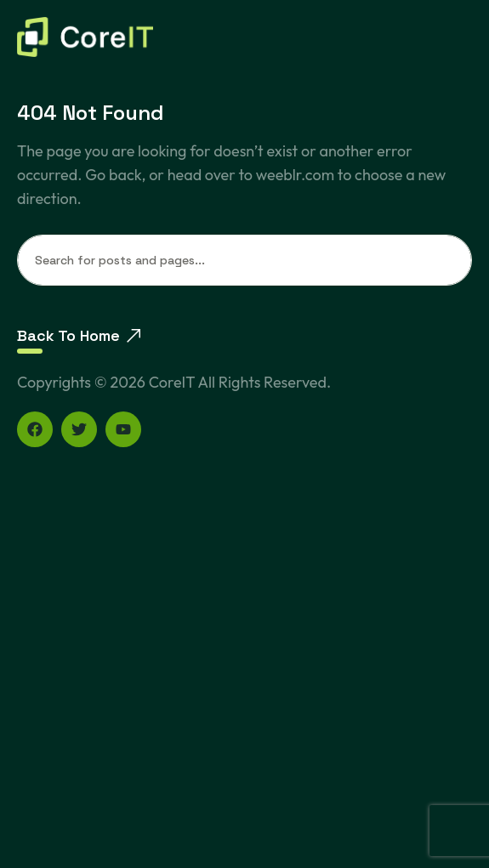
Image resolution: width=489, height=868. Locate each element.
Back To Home (79, 335)
